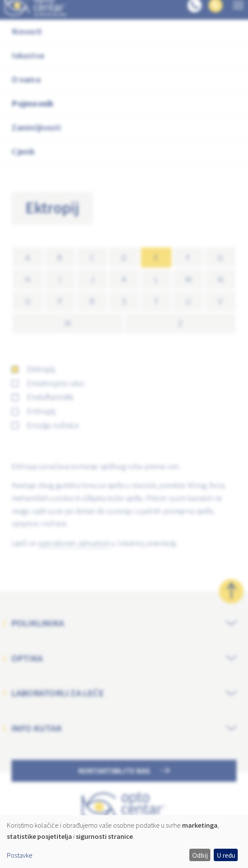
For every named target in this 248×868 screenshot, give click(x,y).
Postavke (20, 855)
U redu (226, 855)
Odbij (200, 855)
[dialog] (124, 842)
